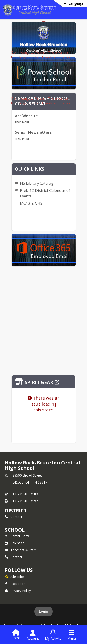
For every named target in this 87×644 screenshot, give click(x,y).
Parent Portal (18, 536)
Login (43, 611)
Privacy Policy (18, 591)
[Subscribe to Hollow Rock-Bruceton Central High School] (14, 577)
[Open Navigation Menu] (72, 635)
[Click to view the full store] (44, 382)
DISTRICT (16, 511)
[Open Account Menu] (33, 635)
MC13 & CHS (31, 203)
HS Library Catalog (37, 183)
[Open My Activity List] (53, 635)
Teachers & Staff (20, 550)
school (15, 530)
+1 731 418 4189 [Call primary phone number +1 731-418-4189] (25, 494)
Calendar (14, 543)
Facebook (15, 584)
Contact (14, 517)
